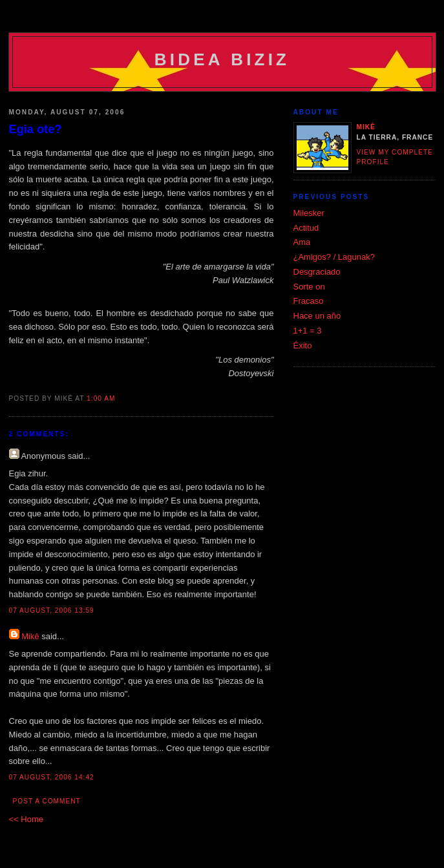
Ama (302, 242)
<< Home (26, 819)
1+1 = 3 (308, 331)
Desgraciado (317, 272)
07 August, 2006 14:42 (52, 777)
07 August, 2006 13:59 (52, 610)
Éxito (303, 345)
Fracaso (309, 301)
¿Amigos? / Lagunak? (334, 257)
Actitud (306, 228)
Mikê (30, 636)
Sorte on (309, 287)
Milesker (309, 213)
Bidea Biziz (222, 59)
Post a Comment (47, 801)
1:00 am (101, 398)
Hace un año (317, 316)
